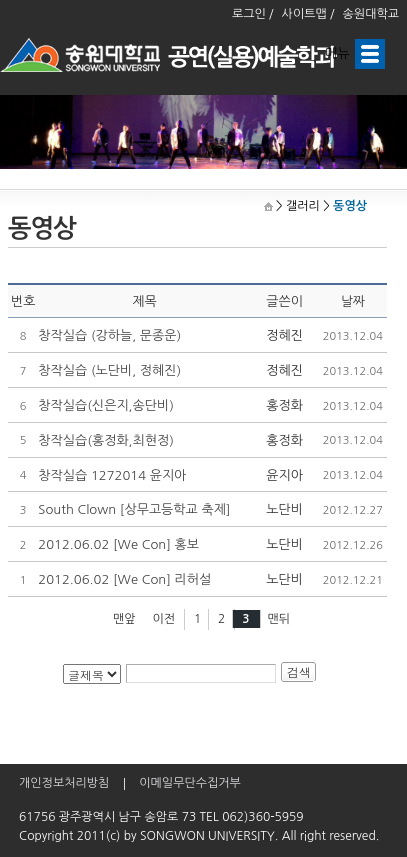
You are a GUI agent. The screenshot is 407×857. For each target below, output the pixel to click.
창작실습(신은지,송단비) (106, 405)
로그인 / (253, 14)
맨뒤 (279, 619)
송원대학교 (371, 14)
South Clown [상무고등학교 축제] (134, 509)
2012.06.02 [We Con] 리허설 (124, 579)
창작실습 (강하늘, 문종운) (109, 335)
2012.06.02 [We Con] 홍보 (118, 544)
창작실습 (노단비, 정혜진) (109, 370)
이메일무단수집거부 (190, 783)
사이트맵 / (308, 14)
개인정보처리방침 (64, 783)
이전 (163, 619)
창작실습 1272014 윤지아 (112, 475)
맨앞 (124, 619)
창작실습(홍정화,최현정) (106, 440)
